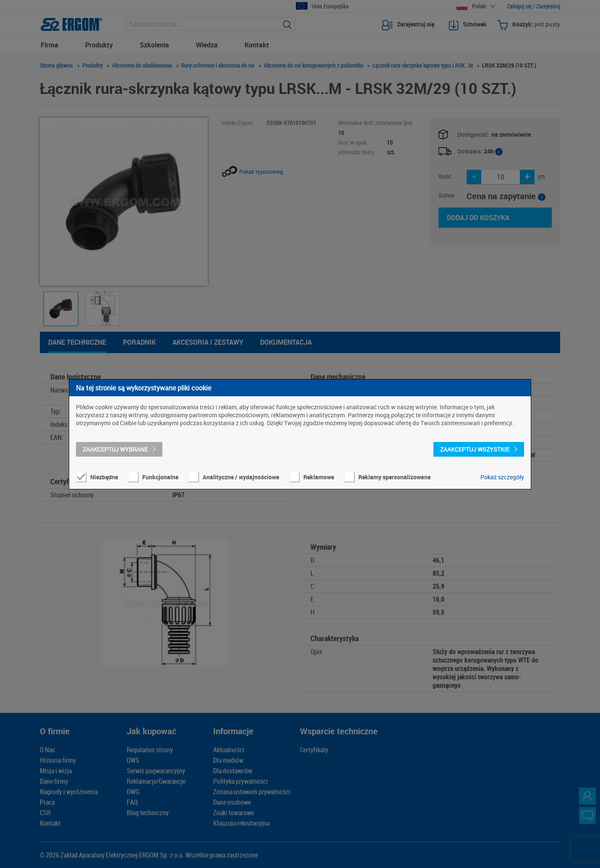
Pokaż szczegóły (502, 477)
